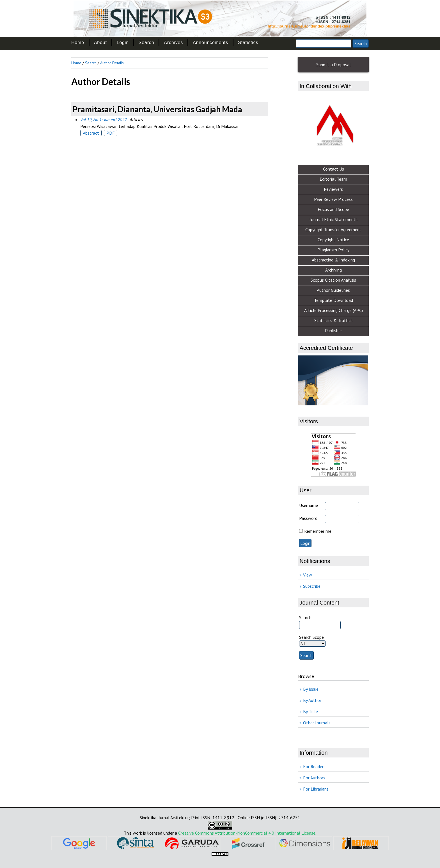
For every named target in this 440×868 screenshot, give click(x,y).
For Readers (314, 766)
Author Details (112, 63)
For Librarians (316, 789)
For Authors (314, 778)
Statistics (248, 43)
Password (308, 518)
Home (78, 43)
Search (146, 43)
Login (123, 43)
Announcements (210, 43)
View (308, 575)
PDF (111, 133)
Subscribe (312, 586)
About (100, 43)
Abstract (91, 133)
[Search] (324, 43)
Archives (173, 43)
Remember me (318, 531)
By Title (310, 711)
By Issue (311, 689)
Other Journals (317, 723)
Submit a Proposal (334, 65)
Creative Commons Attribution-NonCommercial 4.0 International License (247, 833)
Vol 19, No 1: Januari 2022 (103, 120)
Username (309, 505)
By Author (312, 700)
